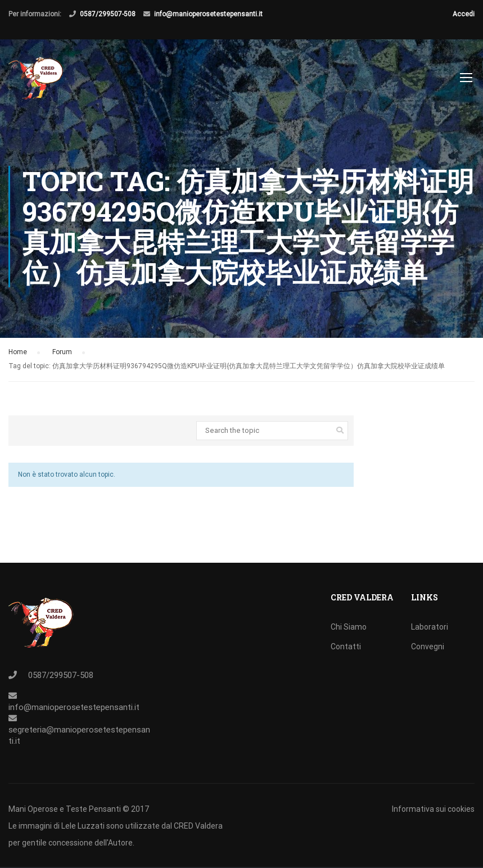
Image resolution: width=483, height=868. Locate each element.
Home (18, 352)
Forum (62, 352)
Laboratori (430, 627)
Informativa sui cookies (433, 809)
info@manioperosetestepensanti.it (208, 14)
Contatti (346, 647)
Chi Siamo (349, 627)
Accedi (464, 14)
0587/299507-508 (108, 14)
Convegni (428, 647)
